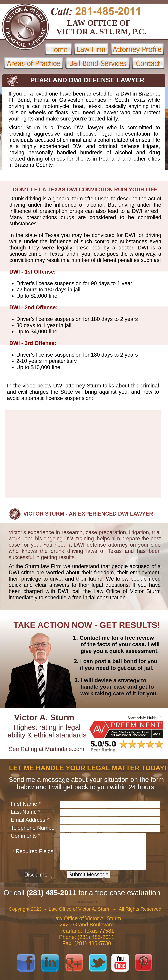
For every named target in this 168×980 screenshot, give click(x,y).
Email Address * (30, 820)
